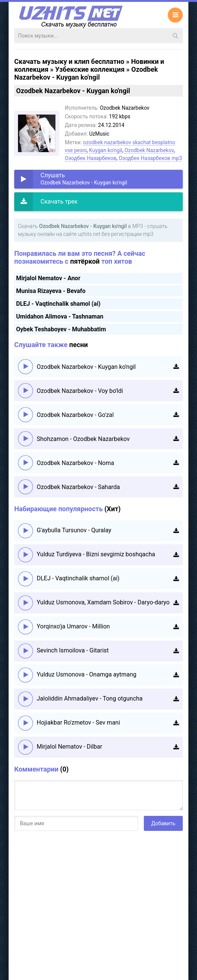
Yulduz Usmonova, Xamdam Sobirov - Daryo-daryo (103, 602)
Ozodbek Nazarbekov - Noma (75, 463)
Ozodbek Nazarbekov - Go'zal (75, 415)
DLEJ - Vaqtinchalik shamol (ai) (58, 304)
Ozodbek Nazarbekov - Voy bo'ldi (80, 391)
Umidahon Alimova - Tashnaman (60, 316)
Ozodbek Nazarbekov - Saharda (78, 487)
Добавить (163, 823)
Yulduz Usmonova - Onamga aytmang (87, 674)
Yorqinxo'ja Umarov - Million (73, 626)
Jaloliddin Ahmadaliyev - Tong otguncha (90, 698)
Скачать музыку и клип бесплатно (69, 61)
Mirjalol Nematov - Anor (48, 278)
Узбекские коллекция (90, 69)
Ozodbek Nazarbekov (149, 150)
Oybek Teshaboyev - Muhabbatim (61, 329)
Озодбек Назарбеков (91, 158)
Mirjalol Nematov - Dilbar (69, 747)
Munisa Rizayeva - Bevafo (51, 291)
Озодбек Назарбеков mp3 (150, 158)
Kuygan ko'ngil (106, 150)
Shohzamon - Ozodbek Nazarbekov (83, 439)
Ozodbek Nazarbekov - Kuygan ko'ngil (86, 367)
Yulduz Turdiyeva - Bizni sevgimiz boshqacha (96, 554)
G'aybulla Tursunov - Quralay (74, 530)
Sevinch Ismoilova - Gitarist (73, 650)
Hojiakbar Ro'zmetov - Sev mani (78, 723)
